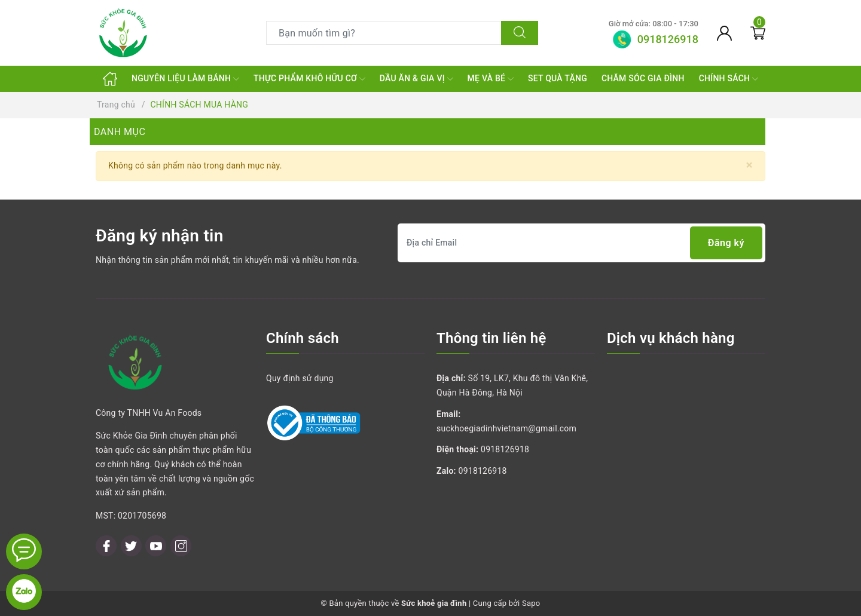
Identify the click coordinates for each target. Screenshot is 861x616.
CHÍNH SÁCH (729, 79)
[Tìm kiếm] (520, 33)
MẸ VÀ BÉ (491, 79)
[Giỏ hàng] (758, 33)
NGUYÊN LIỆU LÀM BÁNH (185, 79)
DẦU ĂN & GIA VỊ (416, 79)
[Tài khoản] (724, 33)
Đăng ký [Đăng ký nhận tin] (726, 243)
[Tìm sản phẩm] (384, 33)
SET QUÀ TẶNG (558, 78)
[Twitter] (131, 546)
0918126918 (505, 449)
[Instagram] (181, 546)
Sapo (531, 603)
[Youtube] (156, 546)
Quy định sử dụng (300, 378)
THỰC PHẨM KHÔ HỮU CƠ (309, 79)
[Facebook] (106, 546)
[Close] (749, 165)
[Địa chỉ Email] (581, 243)
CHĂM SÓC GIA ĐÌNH (643, 78)
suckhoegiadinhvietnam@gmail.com (506, 428)
